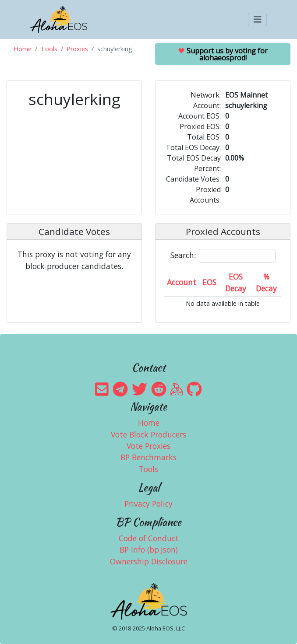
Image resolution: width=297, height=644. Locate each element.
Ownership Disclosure (149, 561)
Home (23, 49)
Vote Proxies (148, 446)
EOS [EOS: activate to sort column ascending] (209, 282)
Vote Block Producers (148, 434)
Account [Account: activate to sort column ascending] (182, 282)
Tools (49, 49)
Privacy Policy (148, 504)
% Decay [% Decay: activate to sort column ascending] (266, 282)
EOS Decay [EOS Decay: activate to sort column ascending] (236, 282)
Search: (223, 256)
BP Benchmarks (148, 457)
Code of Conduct (149, 538)
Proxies (77, 49)
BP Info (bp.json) (149, 549)
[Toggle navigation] (258, 19)
